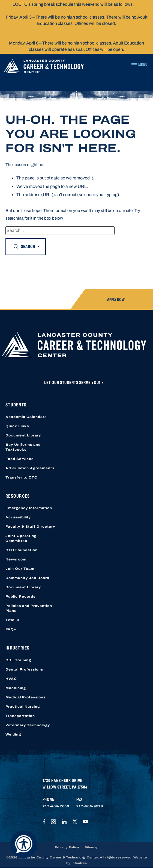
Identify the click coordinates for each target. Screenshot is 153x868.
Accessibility (18, 517)
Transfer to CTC (21, 477)
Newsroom (16, 559)
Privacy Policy (67, 847)
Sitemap (91, 847)
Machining (16, 688)
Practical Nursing (23, 707)
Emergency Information (29, 508)
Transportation (20, 716)
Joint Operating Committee (21, 538)
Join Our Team (20, 569)
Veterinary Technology (28, 725)
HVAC (11, 679)
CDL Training (18, 660)
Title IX (13, 620)
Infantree (79, 863)
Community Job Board (27, 578)
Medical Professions (25, 697)
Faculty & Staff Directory (30, 527)
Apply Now (116, 299)
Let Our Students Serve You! (73, 383)
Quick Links (17, 426)
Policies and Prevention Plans (29, 608)
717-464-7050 (56, 806)
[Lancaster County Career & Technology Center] (44, 67)
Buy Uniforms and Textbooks (23, 447)
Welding (13, 734)
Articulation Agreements (30, 468)
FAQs (11, 629)
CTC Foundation (22, 550)
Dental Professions (24, 669)
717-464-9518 (90, 806)
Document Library (23, 435)
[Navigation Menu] (139, 65)
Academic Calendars (26, 417)
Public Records (20, 597)
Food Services (19, 459)
